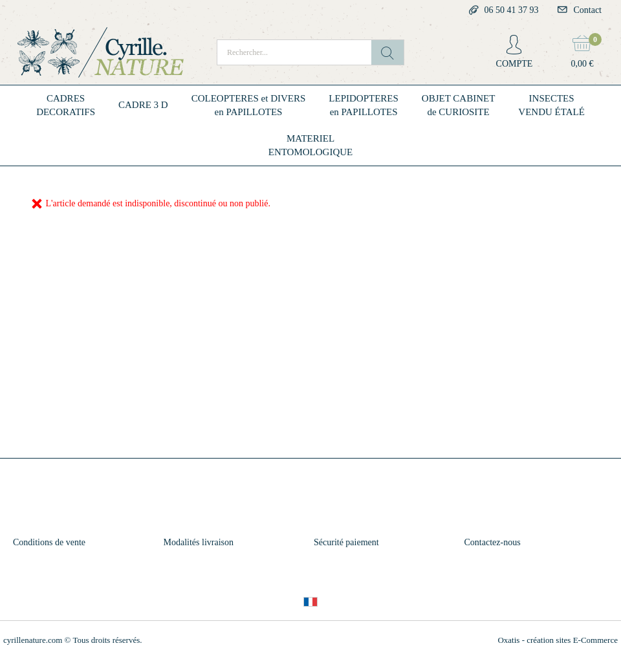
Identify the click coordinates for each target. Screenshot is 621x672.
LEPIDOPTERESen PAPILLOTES (364, 105)
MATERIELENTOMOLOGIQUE (311, 145)
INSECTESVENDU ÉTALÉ (551, 105)
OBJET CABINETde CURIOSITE (458, 105)
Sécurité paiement (346, 542)
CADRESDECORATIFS (66, 105)
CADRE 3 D (143, 105)
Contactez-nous (493, 542)
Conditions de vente (49, 542)
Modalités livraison (199, 542)
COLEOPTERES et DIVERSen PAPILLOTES (249, 105)
